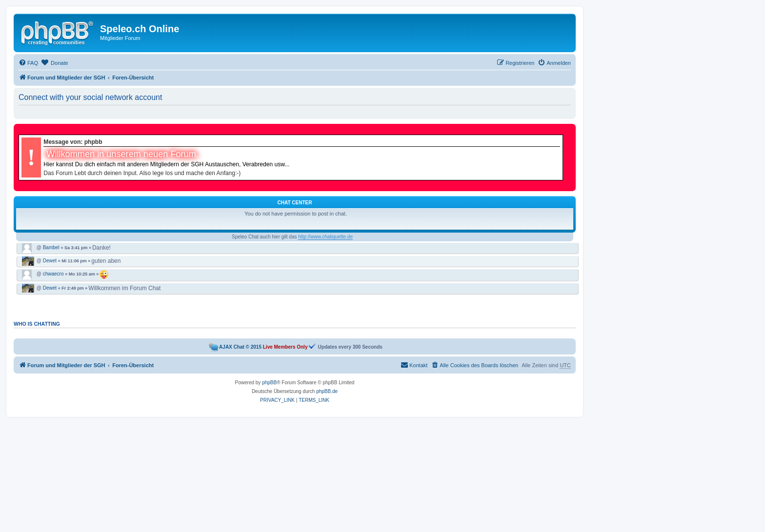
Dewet (50, 261)
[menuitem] (28, 63)
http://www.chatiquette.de (325, 237)
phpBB (269, 383)
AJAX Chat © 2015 (240, 347)
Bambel (51, 248)
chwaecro (53, 274)
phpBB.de (327, 391)
